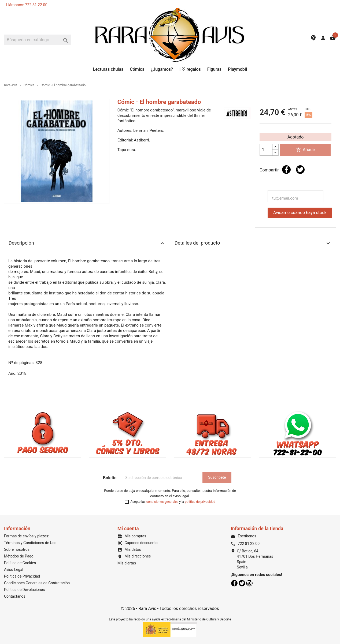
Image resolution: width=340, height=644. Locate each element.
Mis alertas (127, 563)
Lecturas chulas (108, 69)
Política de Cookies (20, 563)
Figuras (214, 69)
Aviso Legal (14, 570)
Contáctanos (15, 596)
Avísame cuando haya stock (300, 213)
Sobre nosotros (17, 549)
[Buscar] (38, 40)
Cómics (137, 69)
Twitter (242, 583)
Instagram (249, 583)
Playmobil (237, 69)
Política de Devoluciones (24, 590)
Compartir (286, 170)
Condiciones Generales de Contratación (37, 583)
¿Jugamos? (162, 69)
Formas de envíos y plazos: (27, 536)
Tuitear (300, 170)
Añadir (305, 150)
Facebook (234, 583)
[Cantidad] (266, 150)
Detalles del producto (253, 243)
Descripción (87, 243)
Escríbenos (243, 536)
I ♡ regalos (190, 69)
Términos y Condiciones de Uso (30, 543)
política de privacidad (200, 502)
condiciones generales (162, 502)
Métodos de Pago (19, 556)
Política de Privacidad (22, 576)
